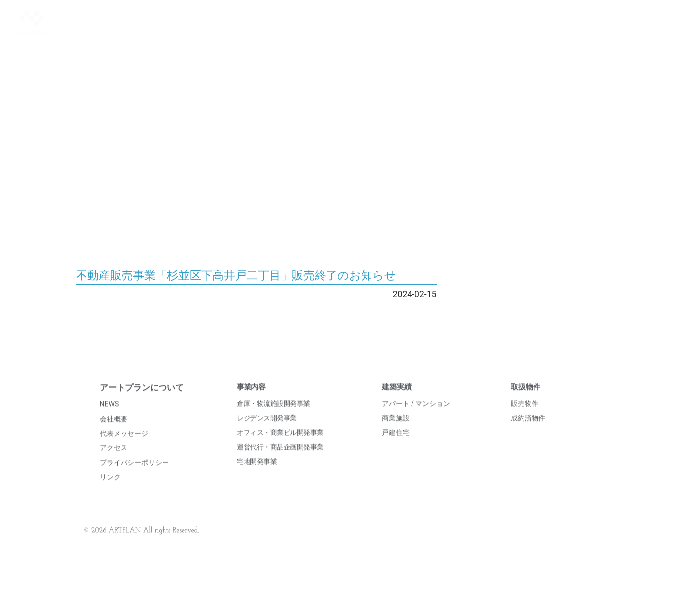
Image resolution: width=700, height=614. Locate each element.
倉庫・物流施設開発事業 (273, 417)
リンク (110, 490)
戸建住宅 (396, 446)
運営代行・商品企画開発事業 (280, 460)
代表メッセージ (124, 447)
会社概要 (114, 432)
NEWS (109, 418)
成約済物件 (528, 432)
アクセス (114, 461)
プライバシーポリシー (134, 476)
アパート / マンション (416, 417)
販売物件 (525, 417)
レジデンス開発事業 (267, 432)
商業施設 (396, 432)
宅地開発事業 (257, 475)
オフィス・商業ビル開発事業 (280, 446)
